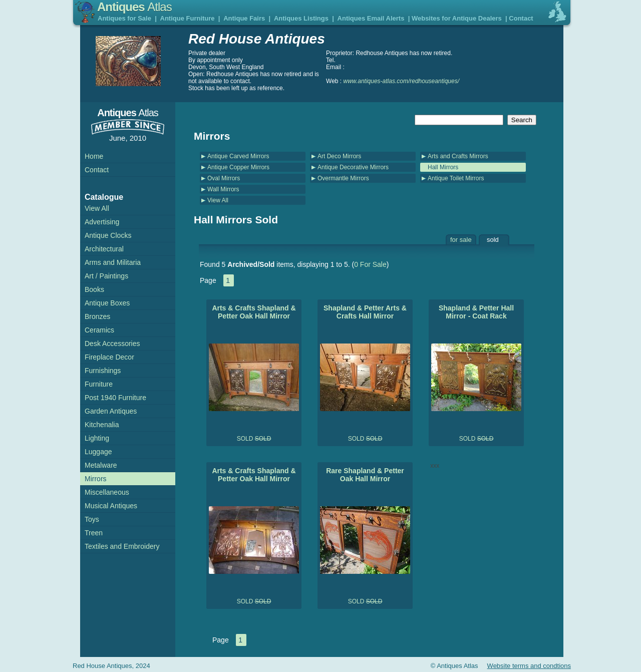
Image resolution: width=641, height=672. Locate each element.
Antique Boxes (107, 303)
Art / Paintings (106, 276)
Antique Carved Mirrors (238, 156)
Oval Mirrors (224, 178)
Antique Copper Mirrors (238, 167)
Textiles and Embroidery (122, 546)
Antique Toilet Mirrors (456, 178)
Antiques (134, 7)
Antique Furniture (188, 18)
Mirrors (96, 479)
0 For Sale (370, 264)
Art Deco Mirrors (339, 156)
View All (218, 200)
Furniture (99, 384)
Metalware (101, 465)
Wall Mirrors (223, 189)
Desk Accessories (112, 344)
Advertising (102, 222)
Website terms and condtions (529, 666)
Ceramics (99, 330)
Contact (521, 18)
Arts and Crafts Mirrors (458, 156)
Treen (94, 533)
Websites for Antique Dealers (457, 18)
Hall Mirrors (443, 167)
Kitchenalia (102, 425)
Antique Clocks (108, 235)
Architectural (104, 249)
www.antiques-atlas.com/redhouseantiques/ (401, 81)
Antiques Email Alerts (371, 18)
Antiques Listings (301, 18)
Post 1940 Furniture (115, 398)
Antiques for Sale (124, 18)
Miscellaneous (107, 492)
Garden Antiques (111, 411)
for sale (461, 240)
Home (94, 156)
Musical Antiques (111, 506)
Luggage (98, 452)
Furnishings (103, 371)
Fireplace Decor (109, 357)
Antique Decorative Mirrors (353, 167)
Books (94, 289)
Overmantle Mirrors (343, 178)
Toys (92, 519)
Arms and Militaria (113, 262)
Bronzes (97, 316)
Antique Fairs (244, 18)
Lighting (97, 438)
